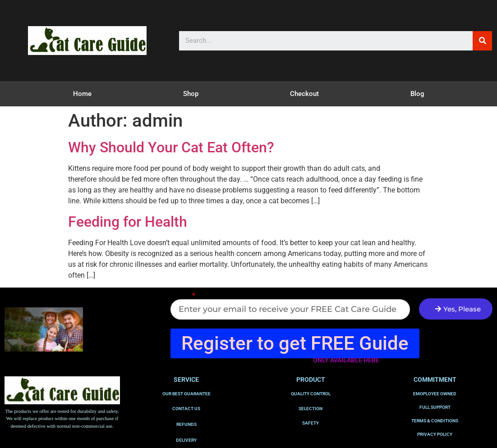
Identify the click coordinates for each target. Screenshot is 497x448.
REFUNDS (186, 424)
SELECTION (311, 409)
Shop (191, 94)
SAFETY (311, 423)
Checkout (304, 94)
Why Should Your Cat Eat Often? (171, 147)
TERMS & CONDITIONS (435, 421)
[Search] (482, 41)
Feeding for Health (128, 222)
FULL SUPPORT (435, 407)
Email (180, 296)
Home (82, 94)
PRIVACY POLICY (435, 434)
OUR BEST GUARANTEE (186, 394)
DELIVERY (186, 440)
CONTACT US (186, 409)
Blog (417, 94)
